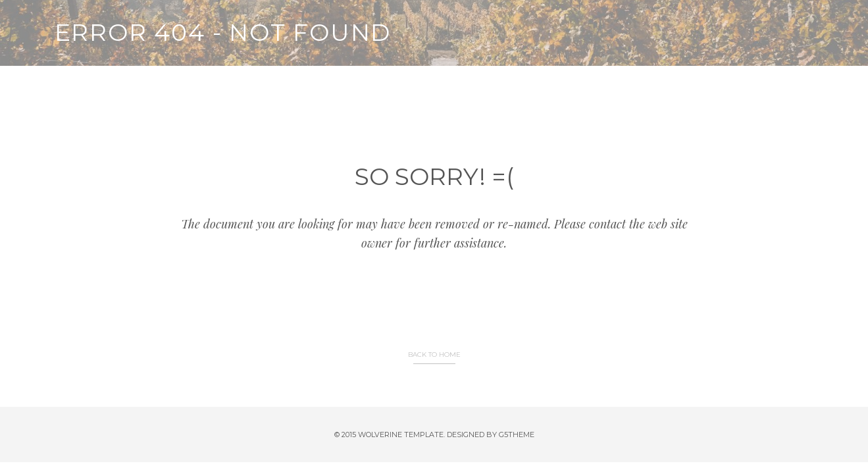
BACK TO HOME (434, 355)
